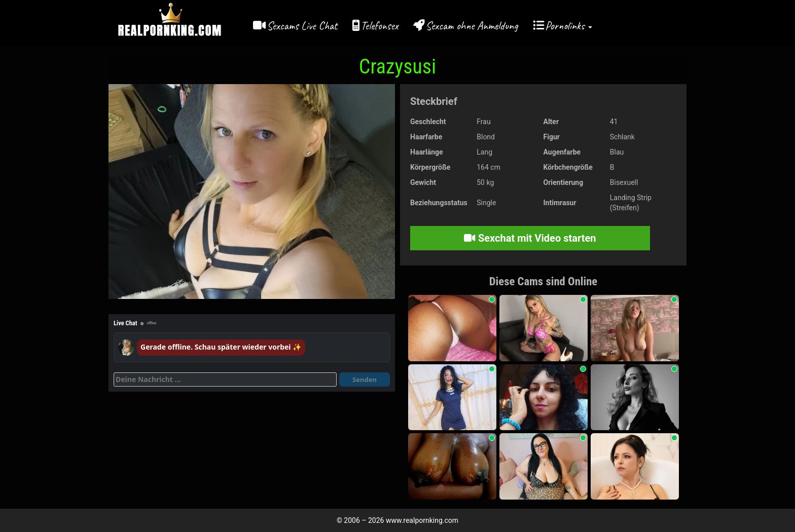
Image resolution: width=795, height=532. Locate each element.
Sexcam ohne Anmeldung (472, 26)
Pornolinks (569, 26)
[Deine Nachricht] (225, 379)
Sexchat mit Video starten (530, 238)
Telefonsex (379, 26)
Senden (365, 379)
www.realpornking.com (422, 520)
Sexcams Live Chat (302, 26)
